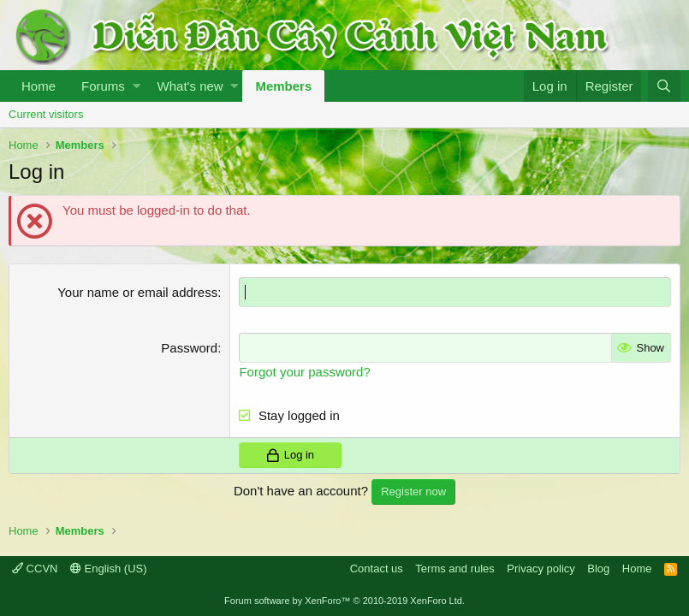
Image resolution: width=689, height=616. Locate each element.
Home (39, 86)
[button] (137, 86)
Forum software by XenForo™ (344, 601)
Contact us (377, 569)
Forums (103, 86)
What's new (190, 86)
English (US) (109, 569)
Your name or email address (137, 292)
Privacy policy (541, 569)
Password (189, 348)
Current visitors (46, 114)
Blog (598, 569)
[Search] (664, 86)
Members (283, 86)
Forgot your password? (304, 372)
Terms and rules (454, 569)
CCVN (35, 569)
